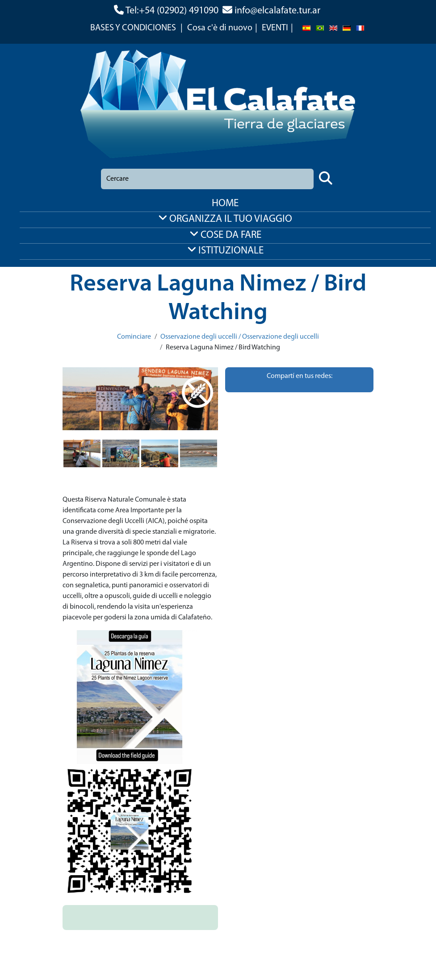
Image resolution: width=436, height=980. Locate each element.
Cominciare (134, 337)
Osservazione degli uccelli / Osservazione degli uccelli (240, 337)
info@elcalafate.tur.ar (277, 11)
